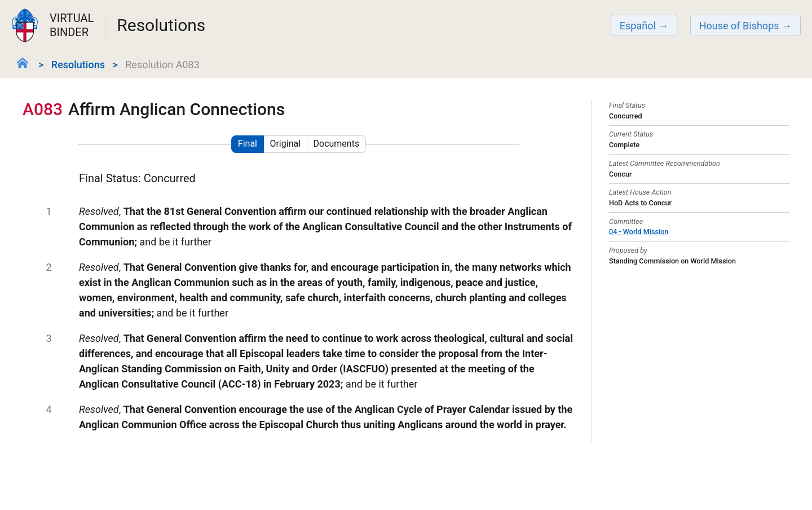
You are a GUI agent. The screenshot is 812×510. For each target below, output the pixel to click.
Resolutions (78, 65)
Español (638, 26)
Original (285, 144)
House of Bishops (739, 26)
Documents (337, 144)
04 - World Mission (639, 232)
